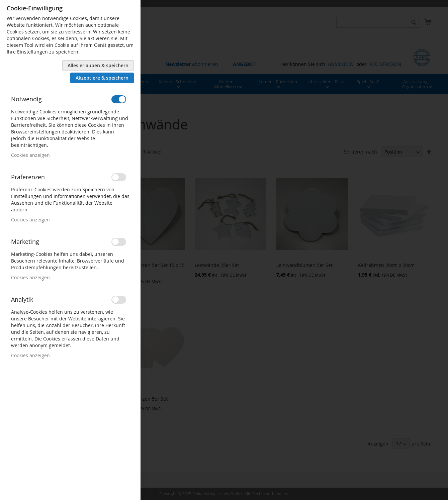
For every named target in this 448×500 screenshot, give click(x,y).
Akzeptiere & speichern (102, 78)
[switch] (119, 99)
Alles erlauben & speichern (98, 65)
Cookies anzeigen (30, 155)
